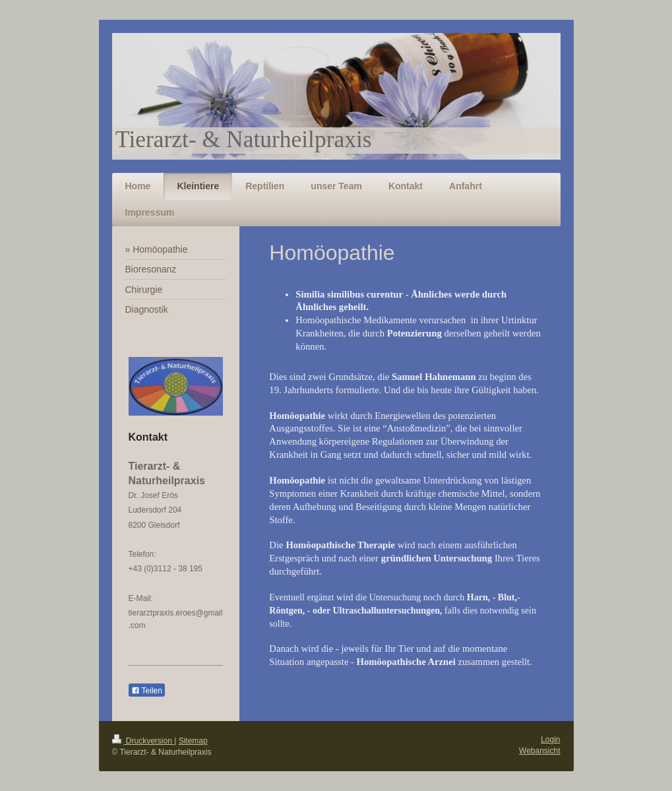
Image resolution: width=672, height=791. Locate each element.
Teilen (147, 691)
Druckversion (143, 741)
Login (550, 740)
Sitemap (193, 741)
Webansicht (539, 751)
